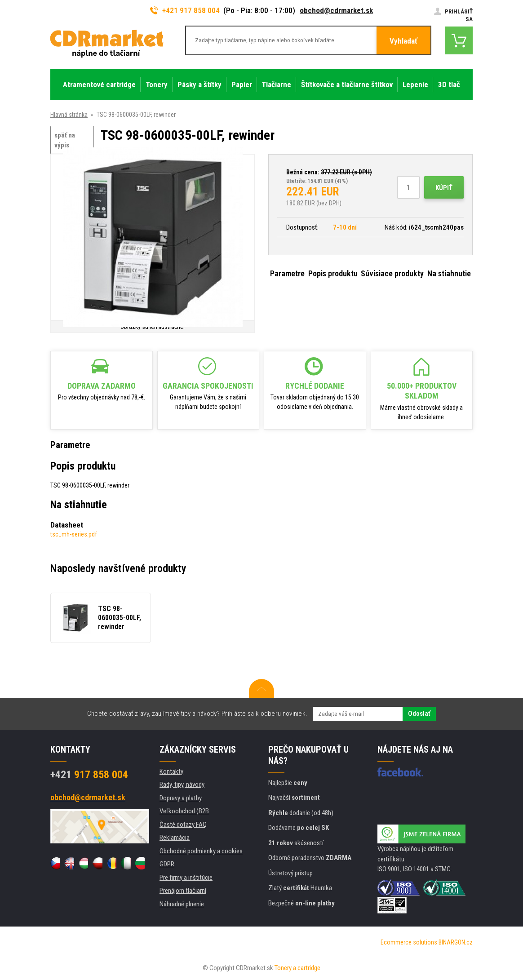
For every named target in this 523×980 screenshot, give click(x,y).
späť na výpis (65, 140)
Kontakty (171, 772)
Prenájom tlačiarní (183, 891)
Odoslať (419, 714)
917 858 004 (89, 775)
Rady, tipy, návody (182, 785)
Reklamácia (175, 838)
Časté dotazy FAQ (183, 825)
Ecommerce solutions (409, 942)
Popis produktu (333, 273)
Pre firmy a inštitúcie (186, 878)
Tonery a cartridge (297, 968)
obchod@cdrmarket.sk (336, 10)
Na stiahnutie (449, 273)
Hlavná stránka (69, 115)
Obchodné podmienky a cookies (201, 851)
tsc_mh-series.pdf (74, 534)
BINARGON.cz (456, 942)
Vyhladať (403, 41)
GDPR (167, 864)
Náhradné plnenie (182, 904)
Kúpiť (444, 188)
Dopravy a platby (181, 798)
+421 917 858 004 (185, 10)
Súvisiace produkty (392, 273)
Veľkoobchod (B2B (184, 811)
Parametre (287, 273)
